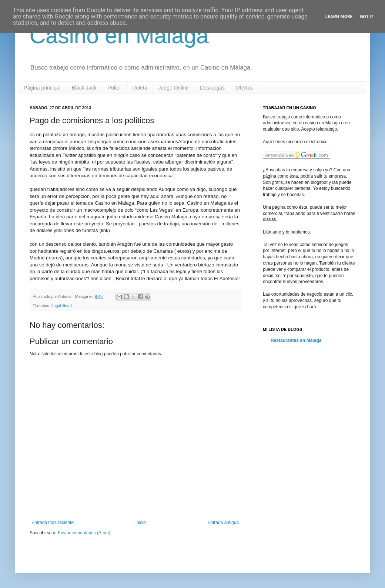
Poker (115, 88)
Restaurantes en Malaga (296, 340)
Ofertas (244, 88)
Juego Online (174, 88)
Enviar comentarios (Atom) (84, 533)
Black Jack (84, 88)
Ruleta (140, 88)
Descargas (212, 88)
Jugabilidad (62, 306)
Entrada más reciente (53, 523)
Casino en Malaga (119, 36)
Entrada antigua (223, 523)
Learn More (339, 17)
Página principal (42, 88)
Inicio (141, 523)
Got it (367, 17)
